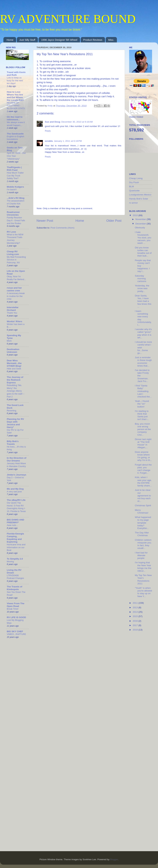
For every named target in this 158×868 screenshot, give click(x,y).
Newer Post (45, 221)
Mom (9, 341)
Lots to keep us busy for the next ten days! (15, 80)
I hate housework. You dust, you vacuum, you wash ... (143, 238)
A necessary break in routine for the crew (16, 296)
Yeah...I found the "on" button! (142, 404)
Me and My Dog (15, 489)
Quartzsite (134, 191)
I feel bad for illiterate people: (141, 555)
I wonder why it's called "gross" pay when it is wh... (143, 333)
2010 (136, 215)
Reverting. (12, 411)
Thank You (12, 313)
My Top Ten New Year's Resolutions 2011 (143, 579)
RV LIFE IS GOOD (16, 617)
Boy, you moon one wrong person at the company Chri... (143, 429)
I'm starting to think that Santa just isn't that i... (142, 415)
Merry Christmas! (142, 511)
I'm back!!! (12, 190)
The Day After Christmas (142, 534)
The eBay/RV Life (16, 500)
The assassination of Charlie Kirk (16, 202)
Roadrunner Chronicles (13, 213)
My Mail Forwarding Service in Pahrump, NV (16, 260)
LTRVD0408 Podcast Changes (15, 577)
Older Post (114, 221)
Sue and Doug (53, 122)
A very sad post (14, 492)
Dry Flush (134, 182)
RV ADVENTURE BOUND (68, 19)
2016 (136, 621)
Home (10, 40)
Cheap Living (136, 178)
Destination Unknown (13, 351)
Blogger (114, 859)
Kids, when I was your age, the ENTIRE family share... (143, 481)
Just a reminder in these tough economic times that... (143, 362)
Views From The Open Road (16, 605)
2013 (136, 607)
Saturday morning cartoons (141, 278)
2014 (136, 612)
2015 (136, 616)
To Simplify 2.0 (15, 559)
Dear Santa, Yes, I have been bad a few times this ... (143, 301)
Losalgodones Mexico (140, 195)
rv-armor (133, 203)
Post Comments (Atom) (63, 228)
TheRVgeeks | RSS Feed (14, 169)
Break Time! (13, 609)
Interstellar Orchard (13, 309)
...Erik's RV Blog (16, 198)
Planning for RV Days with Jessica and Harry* (15, 423)
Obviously (140, 228)
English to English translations (15, 138)
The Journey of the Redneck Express (15, 380)
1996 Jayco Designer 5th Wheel (59, 40)
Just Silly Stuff (27, 40)
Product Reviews (93, 40)
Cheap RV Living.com (13, 253)
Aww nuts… (12, 525)
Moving (10, 561)
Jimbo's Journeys (16, 475)
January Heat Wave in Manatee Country (16, 465)
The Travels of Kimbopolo (15, 588)
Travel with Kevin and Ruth (16, 74)
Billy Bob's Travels (13, 443)
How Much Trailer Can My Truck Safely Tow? (15, 176)
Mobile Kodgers (15, 187)
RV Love (11, 232)
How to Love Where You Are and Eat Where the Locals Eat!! (15, 96)
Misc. (111, 40)
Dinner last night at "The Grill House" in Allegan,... (143, 443)
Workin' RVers (15, 321)
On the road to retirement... (15, 118)
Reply (48, 131)
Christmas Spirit (143, 505)
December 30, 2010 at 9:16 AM (77, 122)
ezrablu (49, 141)
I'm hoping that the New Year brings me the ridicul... (143, 567)
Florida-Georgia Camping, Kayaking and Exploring (15, 538)
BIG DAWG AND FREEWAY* (15, 521)
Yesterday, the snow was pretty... (142, 288)
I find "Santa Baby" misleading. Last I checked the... (143, 391)
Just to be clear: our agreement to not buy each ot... (143, 496)
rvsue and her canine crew (14, 289)
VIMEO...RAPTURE (16, 634)
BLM (131, 186)
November (141, 219)
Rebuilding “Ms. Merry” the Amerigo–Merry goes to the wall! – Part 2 (16, 391)
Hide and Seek (14, 369)
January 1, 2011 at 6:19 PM (68, 141)
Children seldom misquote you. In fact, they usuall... (143, 544)
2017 (136, 625)
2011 (136, 603)
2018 (136, 630)
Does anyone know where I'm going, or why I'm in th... (143, 456)
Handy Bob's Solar (139, 199)
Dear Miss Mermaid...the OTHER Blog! (14, 363)
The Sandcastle (15, 134)
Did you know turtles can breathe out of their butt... (143, 252)
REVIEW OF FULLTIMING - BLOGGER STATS (16, 106)
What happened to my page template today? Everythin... (143, 523)
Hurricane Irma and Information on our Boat (16, 547)
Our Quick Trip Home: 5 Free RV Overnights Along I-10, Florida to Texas (16, 507)
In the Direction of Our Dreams (17, 459)
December (141, 224)
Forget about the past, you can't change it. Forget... (143, 469)
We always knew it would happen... (16, 124)
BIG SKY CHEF (15, 631)
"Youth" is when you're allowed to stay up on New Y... (143, 592)
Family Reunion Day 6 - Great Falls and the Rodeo (16, 220)
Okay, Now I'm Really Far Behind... (16, 278)
